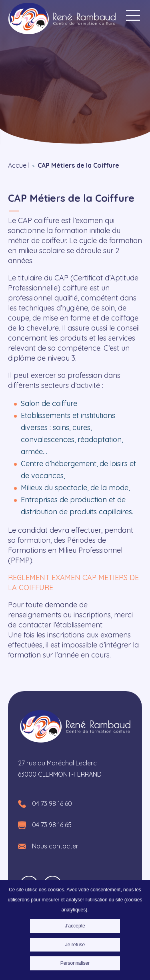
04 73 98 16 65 (52, 825)
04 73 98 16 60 (52, 803)
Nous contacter (55, 846)
